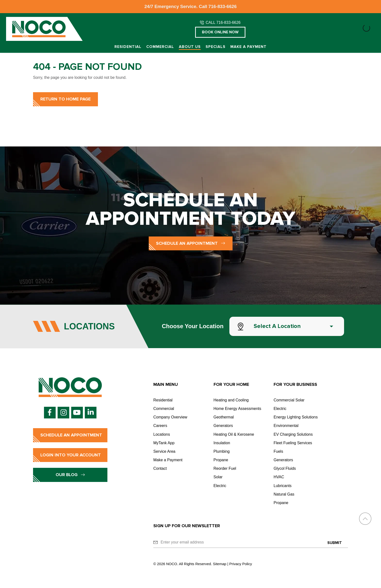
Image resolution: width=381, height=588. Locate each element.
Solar (218, 477)
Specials (216, 47)
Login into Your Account (71, 455)
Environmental (286, 426)
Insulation (222, 443)
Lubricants (283, 486)
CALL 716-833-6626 (223, 23)
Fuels (278, 451)
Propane (221, 460)
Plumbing (222, 451)
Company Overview (170, 417)
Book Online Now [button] (220, 32)
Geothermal (224, 417)
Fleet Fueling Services (293, 443)
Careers (160, 426)
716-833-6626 (223, 6)
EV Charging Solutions (293, 434)
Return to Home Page (65, 99)
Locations (162, 434)
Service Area (164, 451)
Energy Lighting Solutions (296, 417)
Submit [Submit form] (335, 543)
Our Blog (70, 475)
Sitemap (220, 564)
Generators (223, 426)
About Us (190, 47)
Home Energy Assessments (238, 409)
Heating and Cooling (231, 400)
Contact (160, 468)
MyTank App (164, 443)
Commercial (160, 47)
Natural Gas (284, 494)
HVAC (279, 477)
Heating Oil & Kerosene (234, 434)
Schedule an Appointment (191, 243)
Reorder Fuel (225, 468)
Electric (220, 486)
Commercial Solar (289, 400)
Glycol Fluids (285, 468)
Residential (128, 47)
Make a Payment (248, 47)
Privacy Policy (241, 564)
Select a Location (277, 326)
